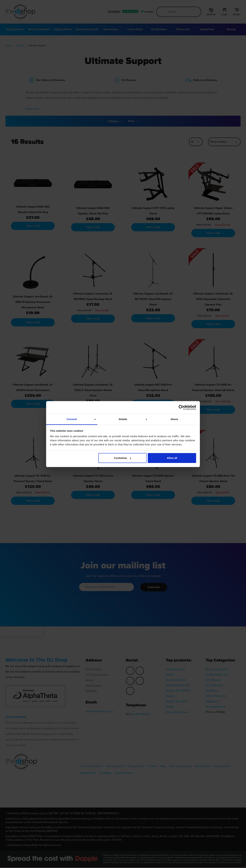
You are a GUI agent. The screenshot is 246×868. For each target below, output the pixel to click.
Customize (123, 458)
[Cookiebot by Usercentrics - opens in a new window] (181, 407)
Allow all (172, 458)
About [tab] (174, 419)
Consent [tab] (72, 419)
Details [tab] (123, 419)
